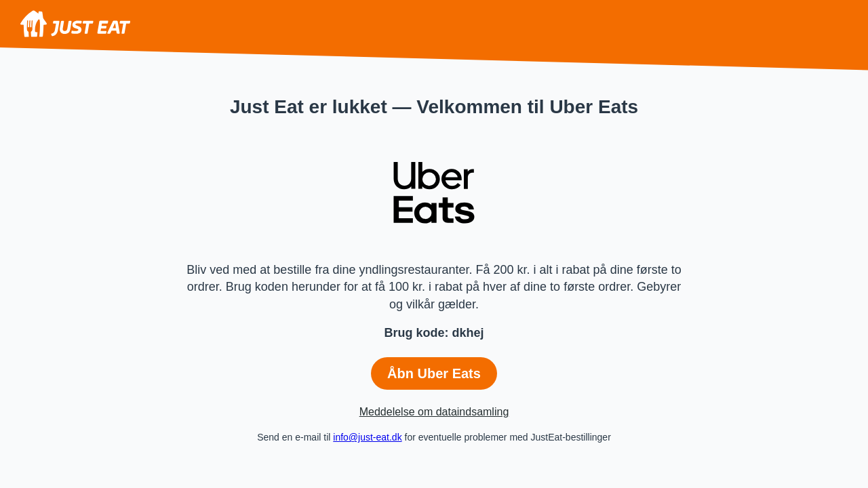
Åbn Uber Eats (434, 373)
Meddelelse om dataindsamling (434, 412)
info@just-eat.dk (367, 437)
